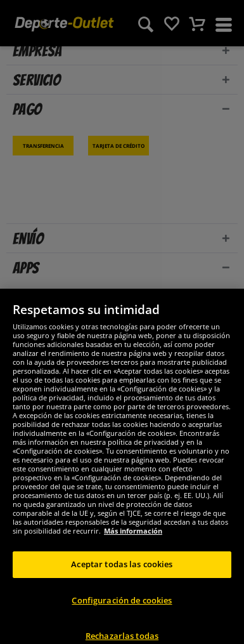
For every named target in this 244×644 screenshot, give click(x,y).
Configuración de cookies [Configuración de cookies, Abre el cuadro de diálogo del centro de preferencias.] (122, 612)
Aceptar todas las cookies (122, 577)
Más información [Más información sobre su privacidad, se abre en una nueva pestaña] (133, 543)
